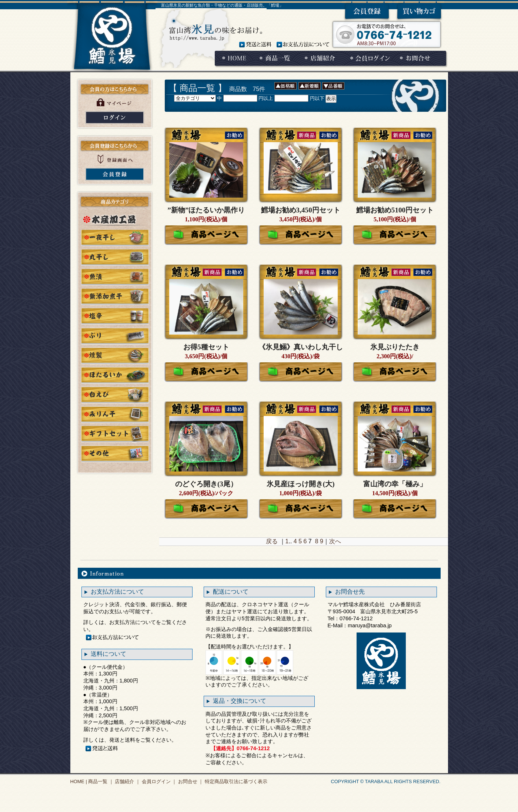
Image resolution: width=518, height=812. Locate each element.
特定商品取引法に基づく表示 (235, 781)
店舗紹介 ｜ (127, 781)
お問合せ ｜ (190, 781)
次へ (335, 541)
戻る (272, 541)
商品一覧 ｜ (100, 781)
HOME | (79, 781)
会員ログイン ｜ (158, 781)
